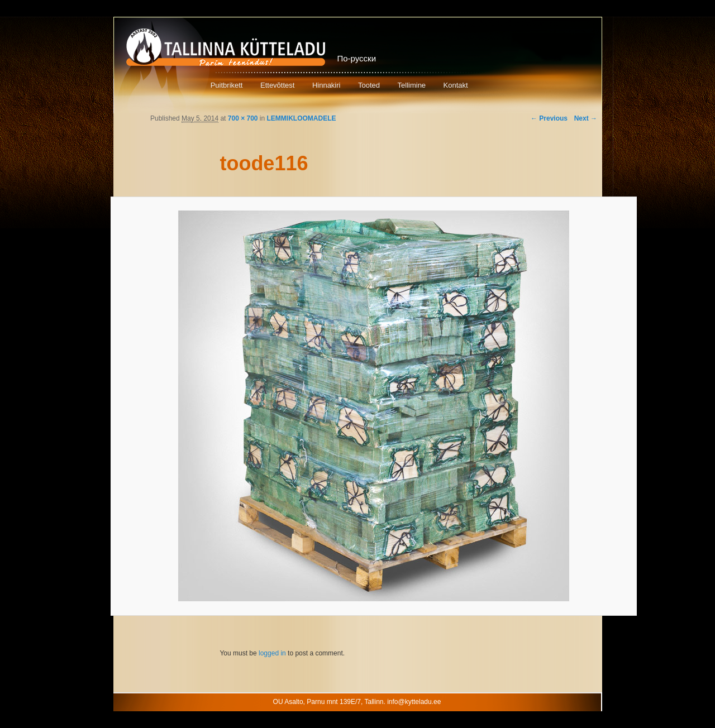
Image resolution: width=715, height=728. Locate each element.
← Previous (549, 118)
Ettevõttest (277, 85)
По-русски (357, 58)
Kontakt (456, 85)
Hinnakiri (326, 85)
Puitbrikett (227, 85)
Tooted (369, 85)
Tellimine (412, 85)
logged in (272, 653)
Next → (586, 118)
